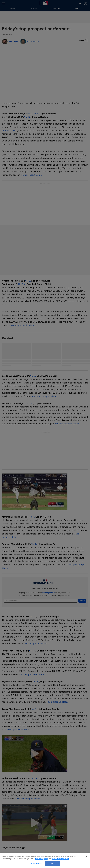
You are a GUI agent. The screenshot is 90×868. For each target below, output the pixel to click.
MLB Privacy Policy (42, 859)
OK (52, 864)
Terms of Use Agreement (60, 859)
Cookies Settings (36, 864)
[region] (45, 861)
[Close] (86, 857)
